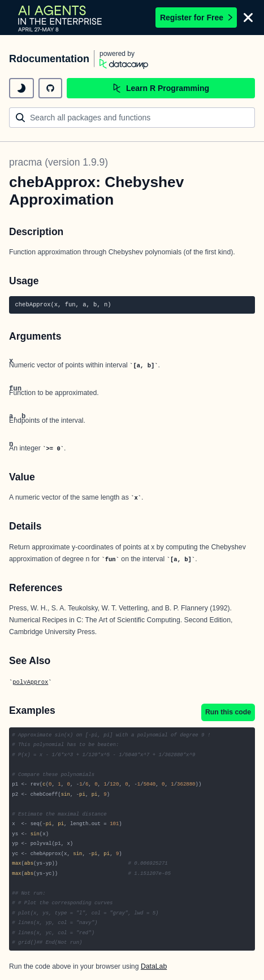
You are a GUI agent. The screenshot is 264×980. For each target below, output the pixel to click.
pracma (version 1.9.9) (59, 162)
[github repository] (50, 88)
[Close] (248, 18)
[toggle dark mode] (21, 88)
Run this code (228, 712)
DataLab (154, 966)
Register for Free (196, 18)
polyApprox (30, 682)
